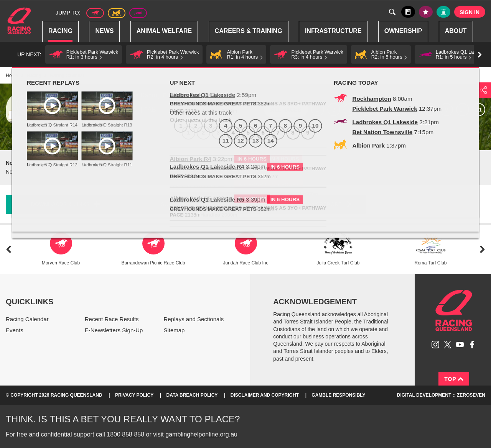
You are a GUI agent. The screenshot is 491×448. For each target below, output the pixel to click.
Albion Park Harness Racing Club (127, 95)
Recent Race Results (112, 319)
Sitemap (174, 330)
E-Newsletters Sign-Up (114, 330)
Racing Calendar (27, 319)
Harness (117, 13)
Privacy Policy (134, 395)
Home (19, 21)
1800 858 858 (125, 434)
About (456, 31)
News (104, 31)
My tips (426, 12)
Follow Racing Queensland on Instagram (435, 345)
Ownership (403, 31)
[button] (84, 54)
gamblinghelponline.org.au (201, 434)
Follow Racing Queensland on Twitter (448, 345)
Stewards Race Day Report (305, 204)
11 (479, 110)
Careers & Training (249, 31)
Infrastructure (333, 31)
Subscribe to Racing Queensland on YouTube (460, 345)
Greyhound (138, 13)
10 (463, 110)
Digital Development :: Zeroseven (441, 395)
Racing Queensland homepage (454, 310)
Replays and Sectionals (194, 319)
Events (15, 330)
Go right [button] (480, 55)
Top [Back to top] (454, 379)
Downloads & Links (60, 204)
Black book (408, 12)
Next (482, 249)
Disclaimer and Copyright (265, 395)
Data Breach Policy (192, 395)
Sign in (470, 12)
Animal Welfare (164, 31)
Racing (60, 31)
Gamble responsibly (338, 395)
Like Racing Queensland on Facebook (472, 345)
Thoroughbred (95, 13)
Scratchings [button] (180, 204)
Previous (9, 249)
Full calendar (443, 12)
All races (286, 110)
